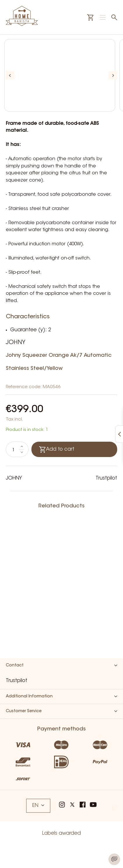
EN (38, 806)
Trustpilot (106, 478)
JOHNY (16, 343)
